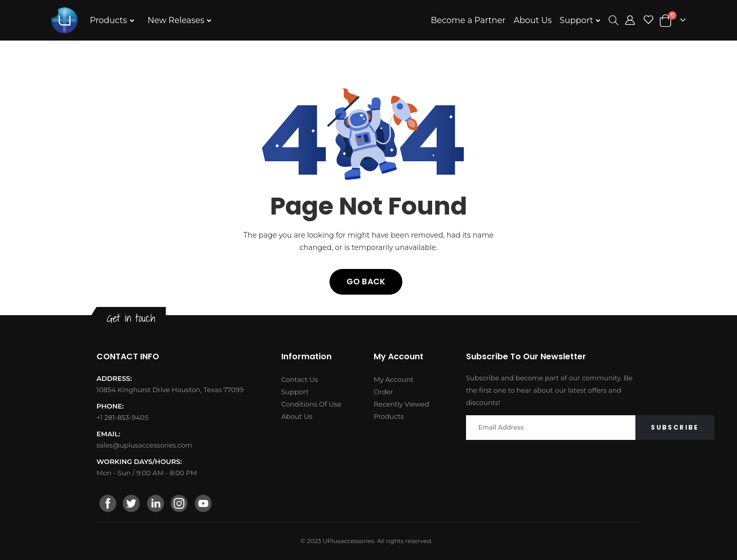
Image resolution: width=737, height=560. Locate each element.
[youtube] (203, 505)
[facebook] (108, 505)
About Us (533, 20)
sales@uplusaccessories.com (144, 445)
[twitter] (132, 505)
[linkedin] (156, 505)
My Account (393, 379)
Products (110, 20)
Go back (366, 282)
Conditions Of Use (311, 404)
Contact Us (299, 379)
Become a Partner (468, 20)
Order (383, 392)
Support (577, 20)
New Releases (177, 20)
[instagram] (179, 505)
